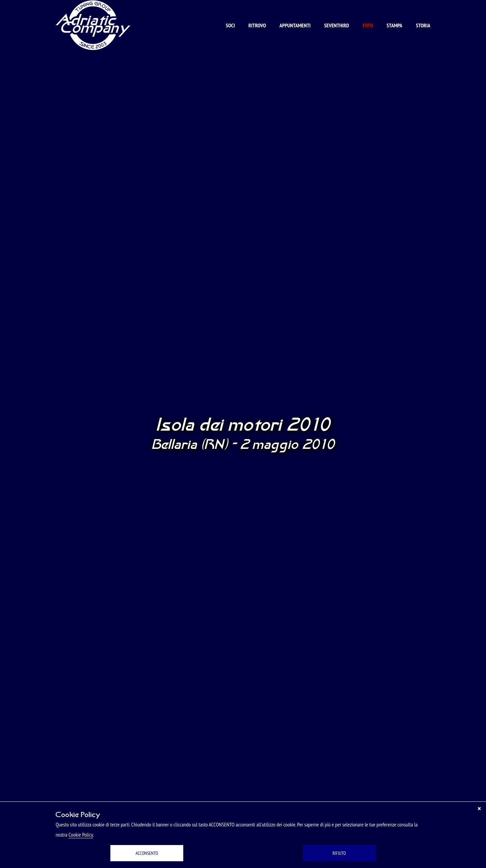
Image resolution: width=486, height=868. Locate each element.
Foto (368, 25)
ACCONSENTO (147, 853)
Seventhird (336, 25)
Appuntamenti (295, 25)
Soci (230, 25)
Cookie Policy (81, 835)
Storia (423, 25)
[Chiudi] (479, 809)
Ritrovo (257, 25)
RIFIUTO (339, 853)
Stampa (394, 25)
